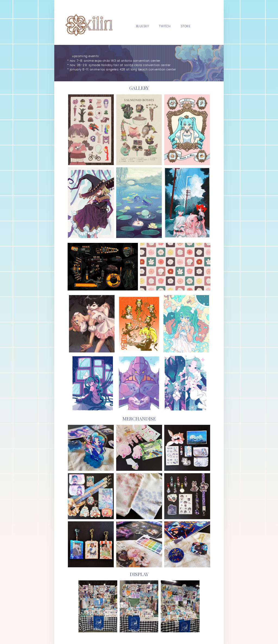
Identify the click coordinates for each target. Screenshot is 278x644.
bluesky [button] (143, 26)
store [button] (186, 26)
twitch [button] (165, 26)
